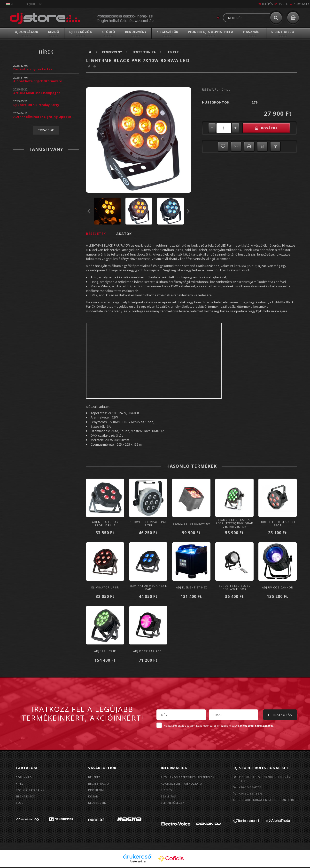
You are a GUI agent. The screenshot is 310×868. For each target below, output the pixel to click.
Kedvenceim (98, 803)
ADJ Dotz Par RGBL (148, 651)
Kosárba (272, 128)
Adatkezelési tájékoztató (182, 784)
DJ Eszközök (81, 32)
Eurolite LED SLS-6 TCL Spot (278, 524)
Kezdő (54, 32)
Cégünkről (25, 777)
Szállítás (169, 797)
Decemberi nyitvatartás (33, 69)
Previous (89, 211)
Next (188, 211)
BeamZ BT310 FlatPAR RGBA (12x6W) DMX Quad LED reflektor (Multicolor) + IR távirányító (234, 527)
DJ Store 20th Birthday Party (36, 105)
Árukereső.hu (138, 862)
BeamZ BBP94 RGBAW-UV (191, 524)
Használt (252, 32)
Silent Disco (283, 32)
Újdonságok (26, 32)
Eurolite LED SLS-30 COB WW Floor (235, 587)
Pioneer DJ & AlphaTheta (211, 32)
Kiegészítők (167, 32)
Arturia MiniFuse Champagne (37, 93)
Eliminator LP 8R (105, 587)
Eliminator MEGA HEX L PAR (148, 587)
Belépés (253, 4)
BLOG (20, 803)
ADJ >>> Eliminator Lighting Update (42, 117)
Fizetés (167, 790)
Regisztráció (99, 784)
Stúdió (108, 32)
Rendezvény (136, 32)
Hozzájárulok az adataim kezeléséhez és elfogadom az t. (219, 726)
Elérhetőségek (173, 803)
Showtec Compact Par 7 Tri (148, 524)
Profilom (96, 790)
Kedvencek (299, 4)
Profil (275, 4)
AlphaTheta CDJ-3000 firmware (38, 81)
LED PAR (175, 52)
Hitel (20, 784)
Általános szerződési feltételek (188, 777)
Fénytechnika (146, 52)
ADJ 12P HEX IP (105, 651)
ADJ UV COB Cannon (278, 587)
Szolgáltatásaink (31, 790)
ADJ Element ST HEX (191, 587)
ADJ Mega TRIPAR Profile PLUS (105, 524)
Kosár (93, 797)
